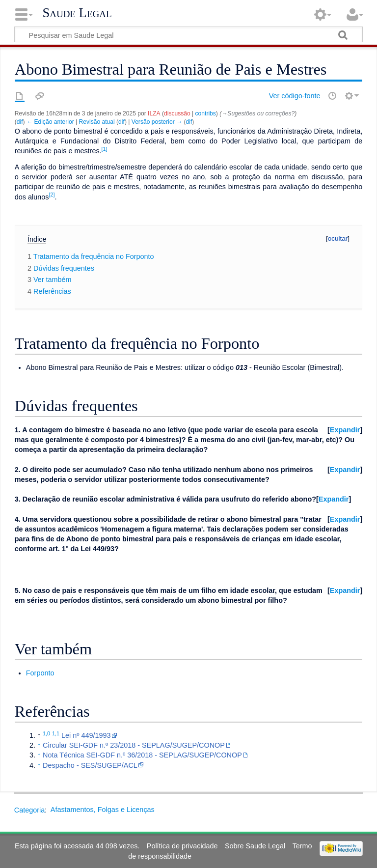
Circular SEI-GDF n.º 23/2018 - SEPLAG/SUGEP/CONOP (134, 745)
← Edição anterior (50, 122)
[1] (105, 149)
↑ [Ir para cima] (39, 745)
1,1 (56, 733)
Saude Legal (77, 13)
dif (20, 122)
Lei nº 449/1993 (86, 735)
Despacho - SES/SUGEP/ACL (90, 765)
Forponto (40, 673)
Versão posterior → (157, 122)
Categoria (29, 810)
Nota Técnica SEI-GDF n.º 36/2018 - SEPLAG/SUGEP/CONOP (142, 755)
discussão (177, 113)
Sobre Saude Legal (255, 846)
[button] (345, 430)
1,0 (46, 733)
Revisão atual (97, 122)
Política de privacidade (182, 846)
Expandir (345, 430)
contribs (206, 113)
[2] (52, 195)
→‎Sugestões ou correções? (258, 113)
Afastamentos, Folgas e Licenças (103, 810)
